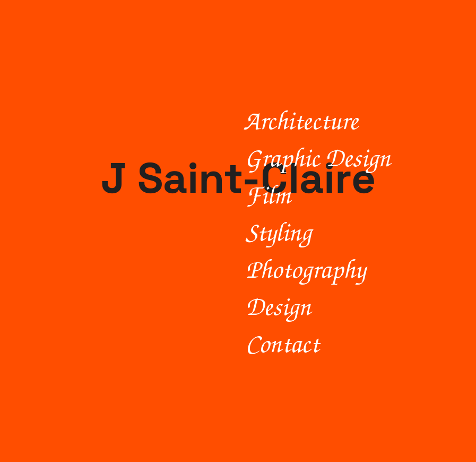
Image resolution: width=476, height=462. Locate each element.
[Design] (347, 305)
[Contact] (347, 343)
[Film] (347, 194)
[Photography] (347, 268)
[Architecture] (344, 119)
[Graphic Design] (346, 157)
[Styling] (347, 231)
